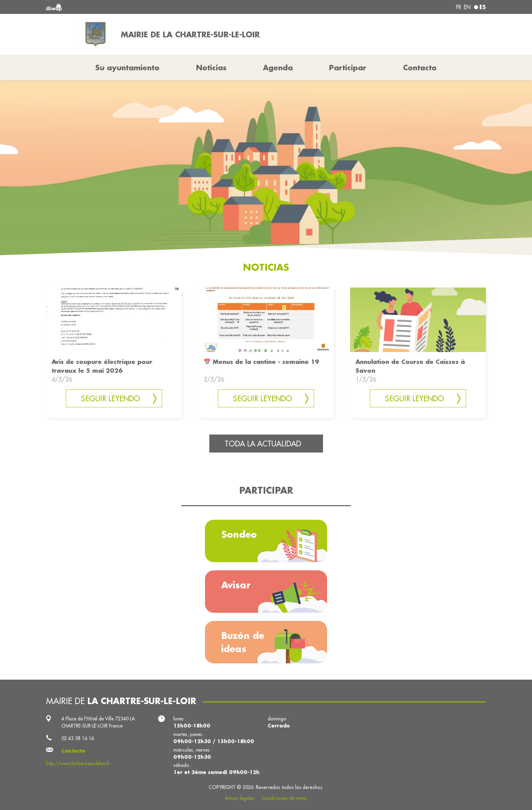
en (467, 7)
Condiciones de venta (284, 798)
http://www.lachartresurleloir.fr (78, 763)
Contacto (420, 68)
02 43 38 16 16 (78, 738)
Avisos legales (240, 798)
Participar (348, 68)
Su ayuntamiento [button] (127, 68)
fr (459, 7)
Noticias (211, 68)
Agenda (278, 68)
